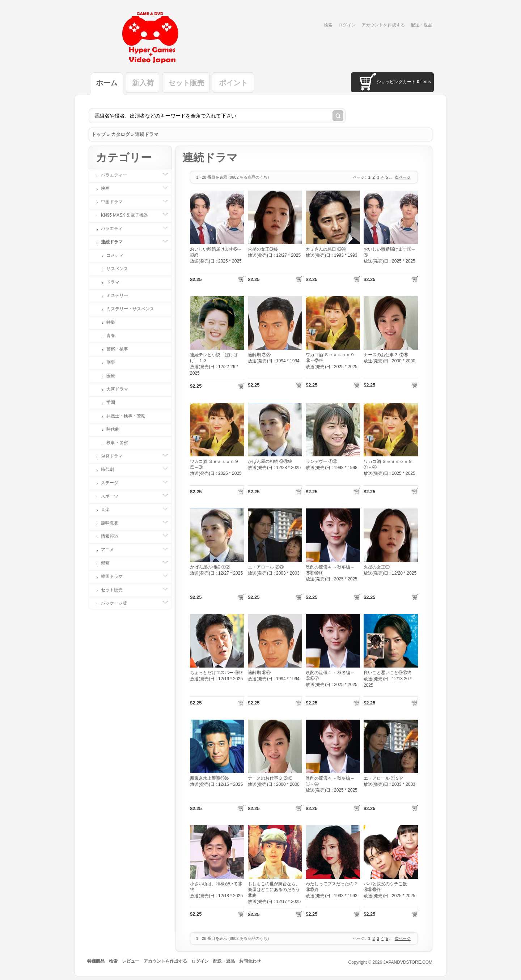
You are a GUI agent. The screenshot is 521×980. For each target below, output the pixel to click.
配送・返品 (422, 25)
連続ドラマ (147, 134)
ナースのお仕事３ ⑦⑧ (386, 355)
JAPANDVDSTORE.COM (408, 962)
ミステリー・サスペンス (130, 309)
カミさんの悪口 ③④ (326, 249)
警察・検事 (117, 349)
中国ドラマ (115, 202)
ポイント (233, 83)
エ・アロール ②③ (266, 567)
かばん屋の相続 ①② (210, 567)
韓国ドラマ (115, 576)
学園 (111, 402)
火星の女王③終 (263, 249)
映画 (109, 188)
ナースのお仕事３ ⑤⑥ (270, 778)
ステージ (113, 483)
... (391, 177)
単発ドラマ (115, 456)
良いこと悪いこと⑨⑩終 (387, 673)
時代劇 (113, 429)
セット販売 (186, 83)
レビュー (131, 961)
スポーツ (113, 496)
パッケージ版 (118, 603)
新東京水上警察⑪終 (209, 778)
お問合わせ (250, 961)
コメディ (115, 255)
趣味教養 (113, 523)
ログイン (347, 25)
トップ (99, 134)
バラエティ (115, 229)
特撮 (111, 322)
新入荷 (143, 83)
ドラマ (113, 282)
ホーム (107, 83)
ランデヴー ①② (321, 461)
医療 (111, 376)
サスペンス (117, 269)
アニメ (111, 550)
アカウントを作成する (383, 25)
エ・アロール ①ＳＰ (384, 778)
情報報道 (113, 536)
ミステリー (117, 295)
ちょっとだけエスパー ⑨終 (217, 673)
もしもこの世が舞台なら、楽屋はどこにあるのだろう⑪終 (274, 890)
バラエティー (118, 175)
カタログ (120, 134)
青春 (111, 336)
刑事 (111, 362)
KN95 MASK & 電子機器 (128, 215)
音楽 (109, 510)
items (424, 82)
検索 (328, 25)
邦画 (109, 563)
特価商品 (96, 961)
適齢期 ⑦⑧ (259, 355)
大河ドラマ (117, 389)
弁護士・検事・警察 (126, 416)
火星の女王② (377, 567)
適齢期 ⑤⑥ (259, 673)
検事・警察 (117, 443)
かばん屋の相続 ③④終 (270, 461)
